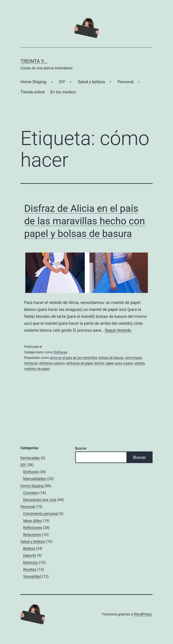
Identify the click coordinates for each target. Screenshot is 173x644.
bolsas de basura (111, 358)
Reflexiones (33, 528)
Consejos (31, 493)
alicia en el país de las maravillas (74, 358)
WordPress (143, 614)
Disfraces (60, 352)
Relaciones (32, 535)
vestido (140, 363)
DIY (62, 82)
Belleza (29, 548)
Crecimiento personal (41, 514)
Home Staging (33, 82)
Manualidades (35, 479)
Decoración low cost (40, 500)
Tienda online (33, 92)
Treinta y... (34, 61)
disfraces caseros (52, 363)
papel (110, 363)
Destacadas (30, 458)
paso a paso (124, 363)
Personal (126, 82)
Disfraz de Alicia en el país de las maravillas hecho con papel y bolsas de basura (85, 221)
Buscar (81, 448)
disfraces (31, 363)
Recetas (30, 569)
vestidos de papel (37, 369)
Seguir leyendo (118, 330)
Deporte (30, 555)
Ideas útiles (32, 521)
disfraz (99, 363)
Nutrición (31, 563)
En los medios (63, 92)
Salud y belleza (91, 82)
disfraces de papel (80, 363)
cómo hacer (133, 358)
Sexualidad (32, 576)
